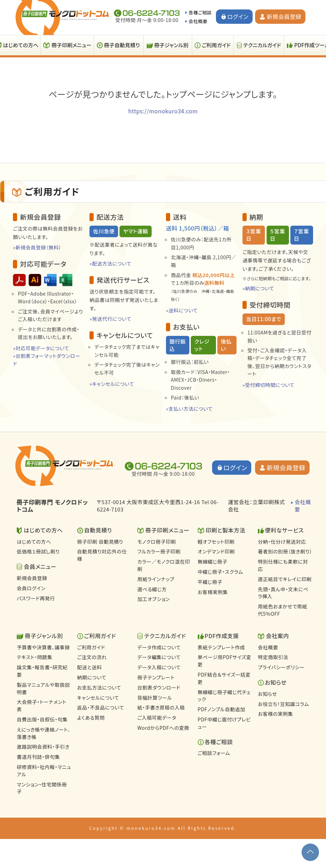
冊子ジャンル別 (171, 45)
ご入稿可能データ (157, 718)
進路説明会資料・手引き (43, 747)
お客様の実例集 (275, 714)
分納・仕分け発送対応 (282, 542)
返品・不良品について (101, 707)
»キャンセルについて (112, 384)
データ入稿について (159, 667)
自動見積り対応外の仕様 (102, 555)
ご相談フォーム (214, 753)
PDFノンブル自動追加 (222, 709)
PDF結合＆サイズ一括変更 (224, 678)
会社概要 (198, 21)
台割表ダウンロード (159, 687)
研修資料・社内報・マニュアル (44, 771)
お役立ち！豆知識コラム (283, 704)
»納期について (258, 288)
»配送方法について (110, 263)
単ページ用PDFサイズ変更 (225, 661)
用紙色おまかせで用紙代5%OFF (282, 610)
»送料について (182, 310)
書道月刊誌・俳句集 (38, 757)
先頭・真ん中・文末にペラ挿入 (283, 593)
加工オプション (154, 599)
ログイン (238, 16)
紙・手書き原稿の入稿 (161, 707)
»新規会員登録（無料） (37, 247)
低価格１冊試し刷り (38, 551)
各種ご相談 (200, 12)
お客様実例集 (213, 592)
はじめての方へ (34, 542)
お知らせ (267, 694)
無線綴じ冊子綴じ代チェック (224, 696)
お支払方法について (99, 687)
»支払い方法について (189, 409)
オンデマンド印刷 (216, 551)
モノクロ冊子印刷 (157, 542)
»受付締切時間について (269, 385)
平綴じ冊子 (210, 582)
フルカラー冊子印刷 (159, 551)
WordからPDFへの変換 (163, 728)
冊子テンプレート (156, 677)
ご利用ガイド (216, 45)
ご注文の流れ (92, 657)
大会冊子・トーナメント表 (42, 705)
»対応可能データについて (41, 348)
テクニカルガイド (262, 45)
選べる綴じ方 (152, 589)
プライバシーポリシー (281, 667)
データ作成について (159, 647)
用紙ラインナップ (156, 579)
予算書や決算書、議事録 (43, 647)
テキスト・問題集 (35, 657)
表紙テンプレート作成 (222, 647)
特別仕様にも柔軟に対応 (283, 565)
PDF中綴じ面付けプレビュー (224, 723)
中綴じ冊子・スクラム (220, 572)
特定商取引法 (273, 657)
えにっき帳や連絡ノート (44, 733)
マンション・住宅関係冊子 (42, 788)
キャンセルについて (98, 698)
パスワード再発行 (36, 598)
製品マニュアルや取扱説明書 (43, 688)
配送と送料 (90, 667)
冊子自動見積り (122, 45)
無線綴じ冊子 (213, 562)
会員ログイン (31, 588)
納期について (92, 677)
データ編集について (159, 657)
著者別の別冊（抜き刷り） (285, 551)
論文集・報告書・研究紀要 (42, 671)
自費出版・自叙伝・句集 (42, 719)
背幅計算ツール (155, 698)
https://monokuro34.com (163, 111)
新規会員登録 (284, 16)
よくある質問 (91, 718)
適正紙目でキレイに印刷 (285, 579)
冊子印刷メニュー (71, 45)
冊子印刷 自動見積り (100, 542)
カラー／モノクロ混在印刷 (164, 565)
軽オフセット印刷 (216, 542)
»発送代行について (110, 319)
